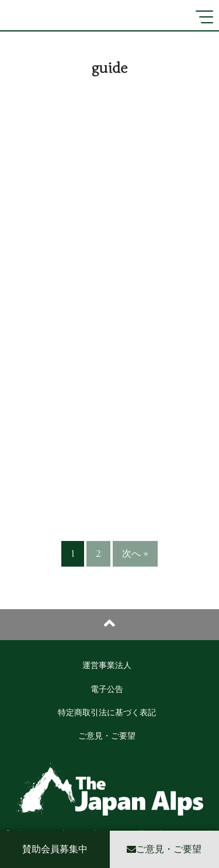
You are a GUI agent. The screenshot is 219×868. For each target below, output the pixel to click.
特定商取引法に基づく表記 (107, 713)
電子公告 (107, 689)
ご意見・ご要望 (107, 736)
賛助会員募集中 (55, 849)
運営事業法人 (107, 665)
